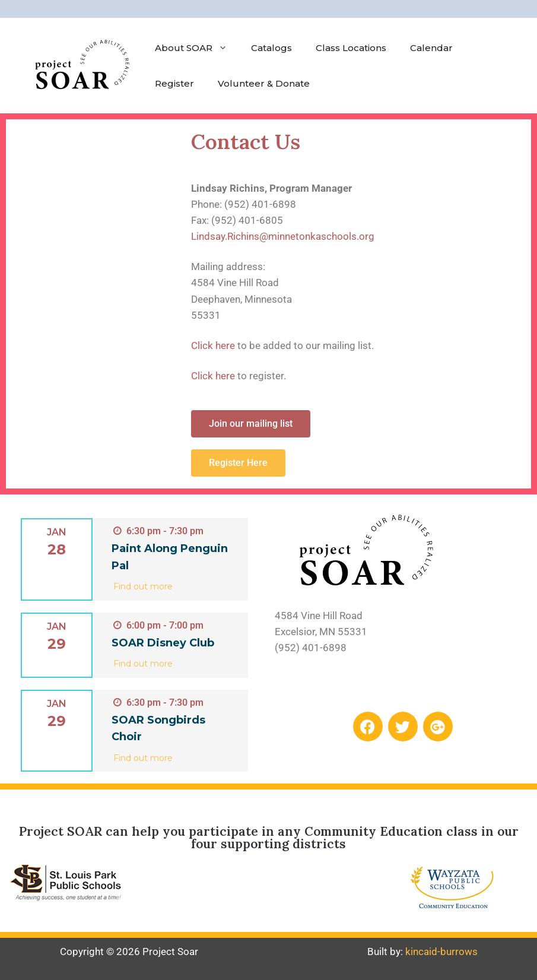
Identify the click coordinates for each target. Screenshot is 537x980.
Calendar (431, 48)
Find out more (143, 586)
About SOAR (197, 48)
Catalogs (271, 48)
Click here (213, 345)
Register (174, 83)
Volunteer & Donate (264, 83)
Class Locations (351, 48)
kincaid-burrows (441, 952)
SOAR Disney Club (163, 643)
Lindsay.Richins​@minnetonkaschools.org (283, 236)
